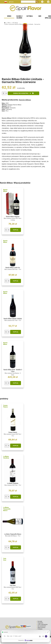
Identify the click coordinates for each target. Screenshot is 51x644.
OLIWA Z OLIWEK (19, 17)
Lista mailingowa (43, 624)
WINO (9, 16)
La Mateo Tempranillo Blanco (7, 509)
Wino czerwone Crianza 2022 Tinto (12, 218)
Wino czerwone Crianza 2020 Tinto (12, 434)
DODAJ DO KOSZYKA (23, 93)
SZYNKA (30, 16)
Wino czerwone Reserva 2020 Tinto (12, 587)
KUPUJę (16, 230)
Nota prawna (41, 627)
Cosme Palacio (5, 406)
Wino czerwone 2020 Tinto (11, 269)
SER (40, 16)
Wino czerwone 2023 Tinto (11, 485)
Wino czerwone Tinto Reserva (12, 373)
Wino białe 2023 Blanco (11, 536)
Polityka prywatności (41, 630)
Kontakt (40, 621)
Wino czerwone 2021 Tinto (11, 320)
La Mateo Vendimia (6, 457)
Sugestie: (40, 623)
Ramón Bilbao (25, 100)
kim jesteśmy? (42, 626)
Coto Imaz (5, 559)
